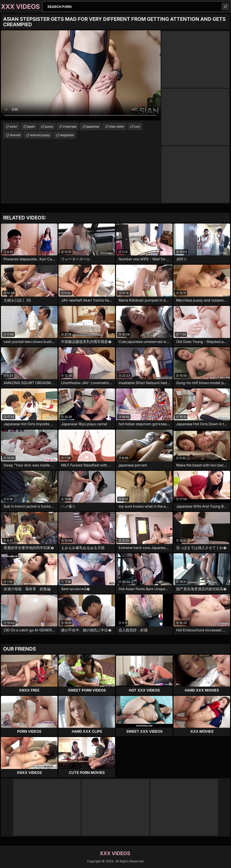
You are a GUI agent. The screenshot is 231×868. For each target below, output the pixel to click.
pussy (49, 126)
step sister (117, 126)
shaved (15, 135)
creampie (70, 126)
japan (31, 126)
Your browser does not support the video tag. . (81, 75)
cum (137, 126)
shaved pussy (40, 135)
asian (14, 126)
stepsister (67, 135)
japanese (93, 126)
